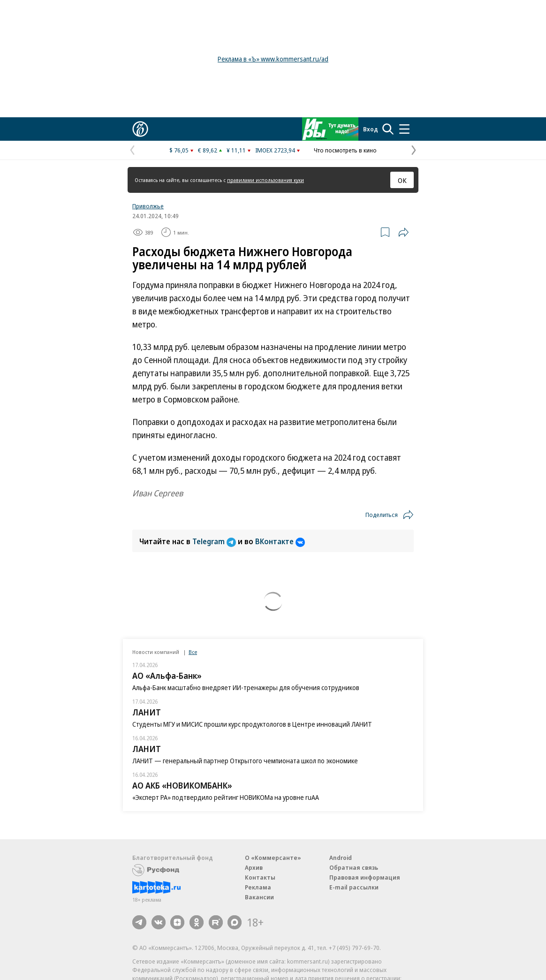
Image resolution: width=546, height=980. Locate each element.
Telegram (215, 541)
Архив (254, 867)
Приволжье (148, 206)
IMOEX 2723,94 (275, 150)
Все (193, 652)
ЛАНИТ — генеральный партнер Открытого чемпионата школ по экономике (245, 761)
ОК (402, 180)
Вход (371, 129)
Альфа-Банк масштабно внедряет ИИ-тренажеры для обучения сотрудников (246, 688)
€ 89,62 (208, 150)
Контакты (260, 877)
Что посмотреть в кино (345, 150)
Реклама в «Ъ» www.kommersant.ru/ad (273, 59)
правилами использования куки (265, 180)
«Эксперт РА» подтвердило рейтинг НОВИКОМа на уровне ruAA (226, 797)
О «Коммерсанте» (273, 858)
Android (341, 858)
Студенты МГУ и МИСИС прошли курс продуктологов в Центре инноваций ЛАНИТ (252, 724)
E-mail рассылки (354, 887)
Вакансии (259, 897)
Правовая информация (365, 877)
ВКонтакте (280, 541)
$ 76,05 (179, 150)
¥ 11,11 (236, 150)
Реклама (258, 887)
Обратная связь (354, 867)
